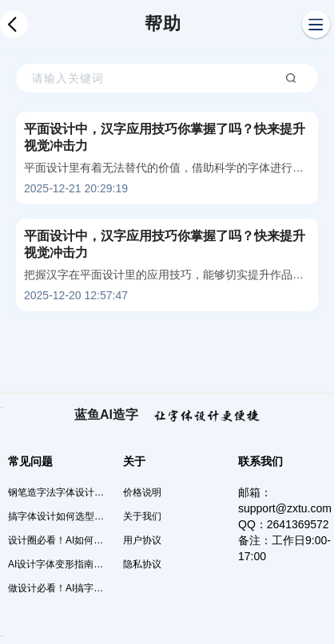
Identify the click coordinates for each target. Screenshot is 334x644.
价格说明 (142, 492)
